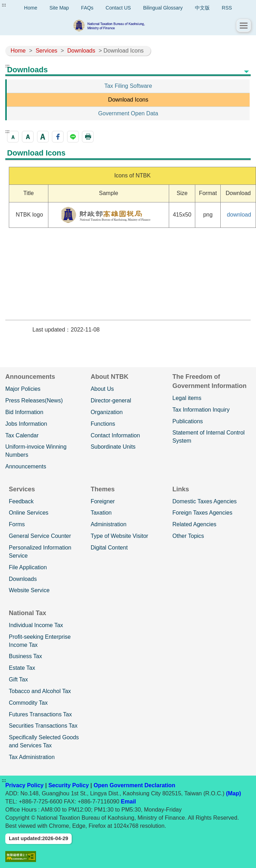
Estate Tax (22, 668)
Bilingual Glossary (163, 8)
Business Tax (25, 656)
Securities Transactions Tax (43, 726)
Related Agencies (194, 524)
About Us (102, 389)
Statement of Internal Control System (209, 437)
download (239, 215)
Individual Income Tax (36, 625)
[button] (244, 26)
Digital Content (109, 548)
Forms (17, 524)
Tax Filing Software (128, 86)
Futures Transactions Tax (40, 714)
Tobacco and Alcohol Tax (40, 691)
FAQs (87, 8)
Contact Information (115, 435)
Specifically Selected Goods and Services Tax (44, 741)
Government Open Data (128, 113)
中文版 (202, 8)
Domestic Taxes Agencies (204, 501)
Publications (187, 421)
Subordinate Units (113, 447)
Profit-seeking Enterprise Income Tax (40, 641)
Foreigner (103, 501)
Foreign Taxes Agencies (202, 513)
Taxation (101, 513)
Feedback (21, 501)
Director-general (111, 400)
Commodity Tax (28, 703)
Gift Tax (18, 679)
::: (4, 5)
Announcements (26, 466)
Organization (107, 412)
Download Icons (128, 100)
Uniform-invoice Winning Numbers (36, 451)
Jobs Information (26, 424)
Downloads (81, 51)
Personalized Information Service (40, 552)
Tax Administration (32, 757)
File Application (28, 567)
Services (46, 51)
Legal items (187, 398)
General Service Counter (40, 536)
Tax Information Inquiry (201, 410)
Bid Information (24, 412)
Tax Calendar (22, 435)
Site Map (59, 8)
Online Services (29, 513)
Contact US (118, 8)
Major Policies (23, 389)
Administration (109, 524)
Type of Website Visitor (120, 536)
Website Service (29, 590)
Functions (103, 424)
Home (18, 51)
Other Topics (188, 536)
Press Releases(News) (34, 400)
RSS (227, 8)
